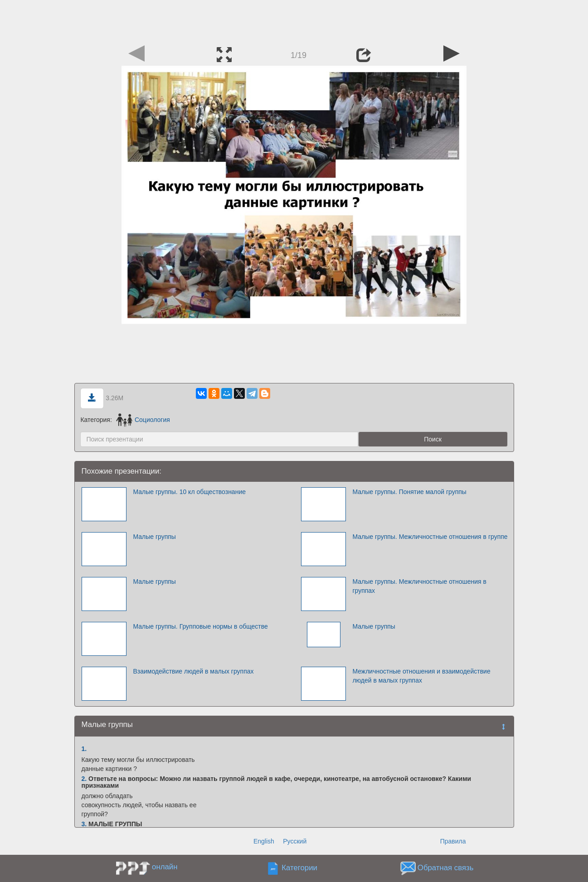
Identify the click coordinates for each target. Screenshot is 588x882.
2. (84, 779)
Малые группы (154, 537)
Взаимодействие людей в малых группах (193, 671)
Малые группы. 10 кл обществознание (189, 492)
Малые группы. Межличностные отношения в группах (419, 586)
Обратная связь (446, 868)
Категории (299, 868)
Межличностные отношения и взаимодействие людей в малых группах (421, 676)
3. (84, 824)
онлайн (165, 867)
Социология (143, 420)
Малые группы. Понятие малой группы (409, 492)
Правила (453, 841)
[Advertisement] (294, 20)
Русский (295, 841)
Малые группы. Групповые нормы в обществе (200, 626)
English (264, 841)
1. (84, 749)
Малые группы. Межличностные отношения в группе (430, 537)
